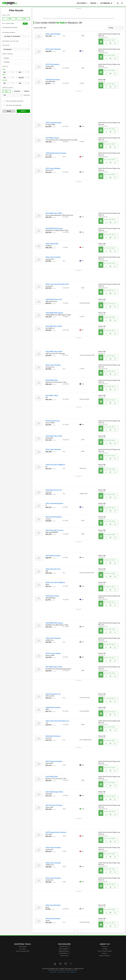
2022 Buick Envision (53, 707)
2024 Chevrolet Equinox (54, 503)
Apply (23, 111)
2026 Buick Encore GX (54, 490)
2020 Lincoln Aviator (53, 653)
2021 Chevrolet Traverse (55, 530)
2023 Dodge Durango (53, 123)
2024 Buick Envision (53, 556)
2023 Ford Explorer (53, 64)
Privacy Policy (53, 972)
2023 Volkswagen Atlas (54, 792)
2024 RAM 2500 (52, 777)
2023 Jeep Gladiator (53, 168)
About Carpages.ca (105, 956)
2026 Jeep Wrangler (53, 34)
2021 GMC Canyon (52, 138)
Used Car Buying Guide (23, 951)
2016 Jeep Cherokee (53, 905)
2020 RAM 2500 (52, 380)
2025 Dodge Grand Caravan (56, 153)
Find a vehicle (23, 947)
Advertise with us (64, 947)
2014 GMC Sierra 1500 (54, 326)
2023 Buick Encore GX (54, 299)
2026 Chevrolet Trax (53, 569)
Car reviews (23, 949)
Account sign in (64, 956)
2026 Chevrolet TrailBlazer (55, 465)
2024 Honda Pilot (52, 244)
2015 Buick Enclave (53, 80)
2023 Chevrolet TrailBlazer (55, 582)
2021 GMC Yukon (52, 396)
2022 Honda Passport (54, 517)
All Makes (16, 58)
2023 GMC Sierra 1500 (54, 352)
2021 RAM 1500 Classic (54, 228)
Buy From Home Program (105, 951)
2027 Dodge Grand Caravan (56, 832)
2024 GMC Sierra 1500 (54, 213)
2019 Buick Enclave (53, 421)
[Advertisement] (79, 14)
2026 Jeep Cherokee (53, 49)
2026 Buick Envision (53, 736)
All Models (16, 62)
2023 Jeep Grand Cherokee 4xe (57, 721)
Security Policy (62, 972)
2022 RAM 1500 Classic (54, 313)
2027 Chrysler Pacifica (54, 761)
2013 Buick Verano (52, 596)
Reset (9, 111)
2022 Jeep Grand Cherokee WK (57, 284)
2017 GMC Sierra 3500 (54, 667)
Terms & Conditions (71, 972)
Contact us (105, 947)
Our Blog (105, 949)
